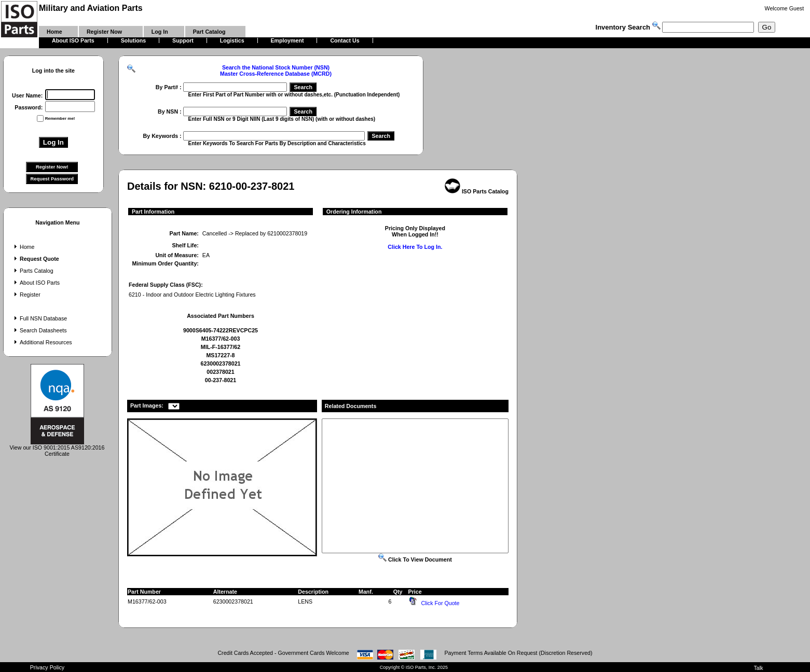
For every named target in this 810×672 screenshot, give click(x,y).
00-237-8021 (221, 380)
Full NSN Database (39, 318)
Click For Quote (440, 603)
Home (23, 247)
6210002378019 (287, 233)
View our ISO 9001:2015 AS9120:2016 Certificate (57, 448)
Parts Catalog (33, 271)
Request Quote (36, 259)
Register (26, 295)
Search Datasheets (39, 330)
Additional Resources (42, 342)
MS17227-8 (220, 355)
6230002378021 (220, 363)
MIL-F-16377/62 (221, 347)
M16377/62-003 (221, 339)
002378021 (220, 372)
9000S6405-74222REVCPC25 (221, 330)
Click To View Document (415, 559)
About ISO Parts (36, 283)
